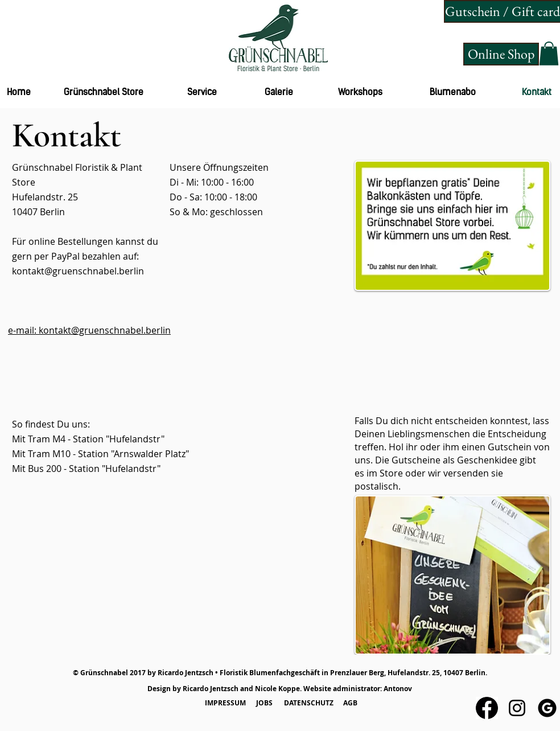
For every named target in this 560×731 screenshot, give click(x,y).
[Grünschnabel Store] (104, 93)
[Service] (202, 93)
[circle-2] (547, 708)
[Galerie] (279, 93)
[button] (549, 54)
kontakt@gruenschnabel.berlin (78, 271)
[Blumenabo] (452, 93)
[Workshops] (360, 93)
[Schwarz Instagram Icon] (517, 708)
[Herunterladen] (487, 708)
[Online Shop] (501, 54)
